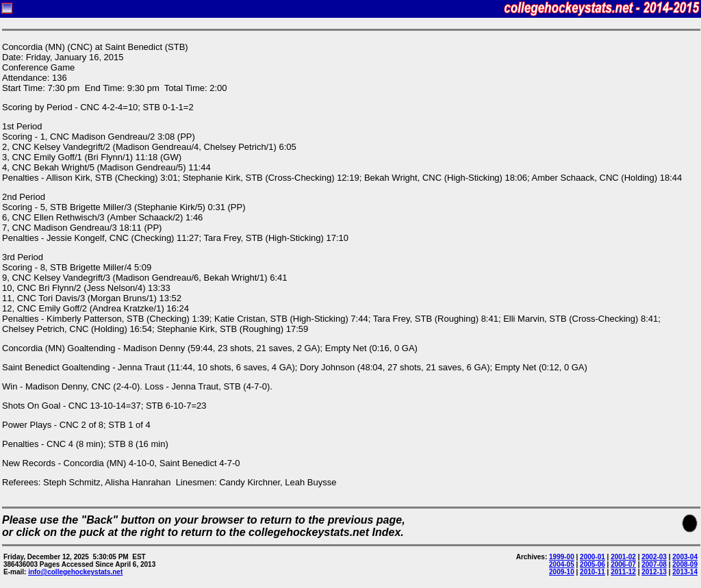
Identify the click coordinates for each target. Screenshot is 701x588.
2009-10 (562, 572)
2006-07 (623, 564)
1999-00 (562, 557)
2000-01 (592, 557)
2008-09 (685, 564)
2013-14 (685, 572)
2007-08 (654, 564)
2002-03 (654, 557)
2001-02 (623, 557)
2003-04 (685, 557)
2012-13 (654, 572)
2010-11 (592, 572)
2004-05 (562, 564)
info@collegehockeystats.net (75, 572)
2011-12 (623, 572)
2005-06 (592, 564)
